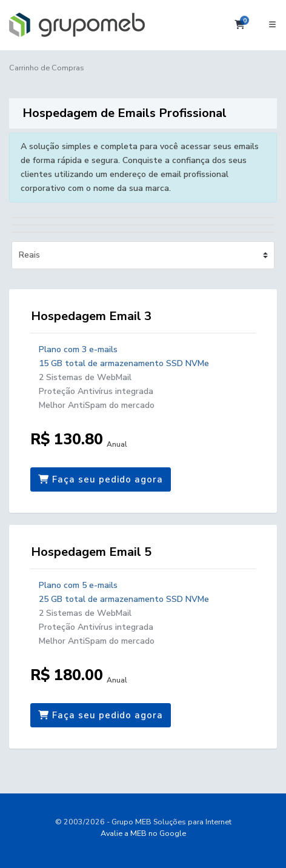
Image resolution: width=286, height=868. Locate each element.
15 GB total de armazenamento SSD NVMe (124, 363)
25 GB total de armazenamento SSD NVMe (124, 599)
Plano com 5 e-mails (78, 585)
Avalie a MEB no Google (143, 833)
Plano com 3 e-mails (78, 349)
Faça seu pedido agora (101, 479)
